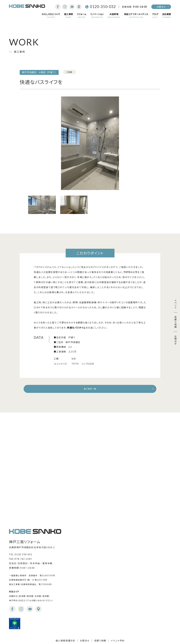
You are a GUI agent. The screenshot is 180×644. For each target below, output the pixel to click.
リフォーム (82, 16)
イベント (175, 304)
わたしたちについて (51, 16)
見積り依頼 (175, 322)
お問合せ (161, 7)
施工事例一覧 (90, 390)
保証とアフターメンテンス (136, 16)
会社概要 (166, 16)
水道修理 (114, 16)
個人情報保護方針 (65, 628)
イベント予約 (118, 628)
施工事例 (69, 16)
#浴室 (71, 72)
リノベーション (97, 16)
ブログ (155, 16)
